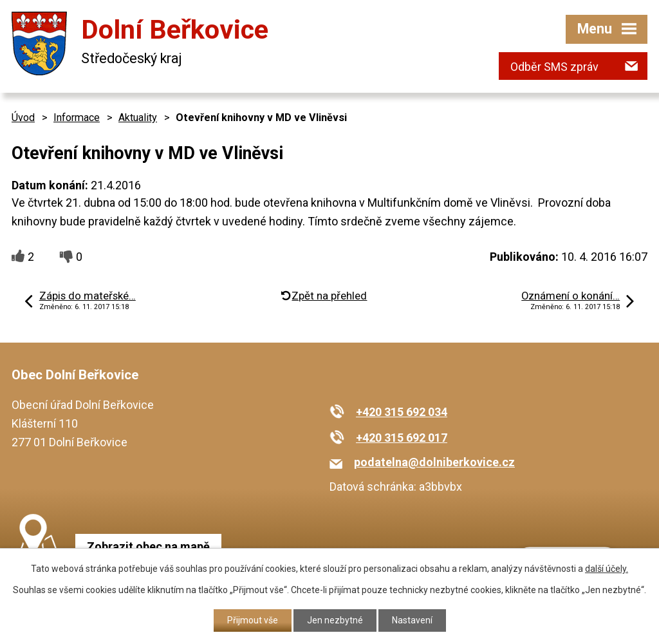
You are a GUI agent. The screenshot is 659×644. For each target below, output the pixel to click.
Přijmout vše (253, 620)
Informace (77, 118)
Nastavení (412, 620)
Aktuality (138, 118)
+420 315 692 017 (402, 438)
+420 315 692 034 (402, 412)
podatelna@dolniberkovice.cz (434, 462)
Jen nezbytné (335, 620)
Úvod (23, 118)
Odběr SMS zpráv (554, 67)
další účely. (607, 569)
